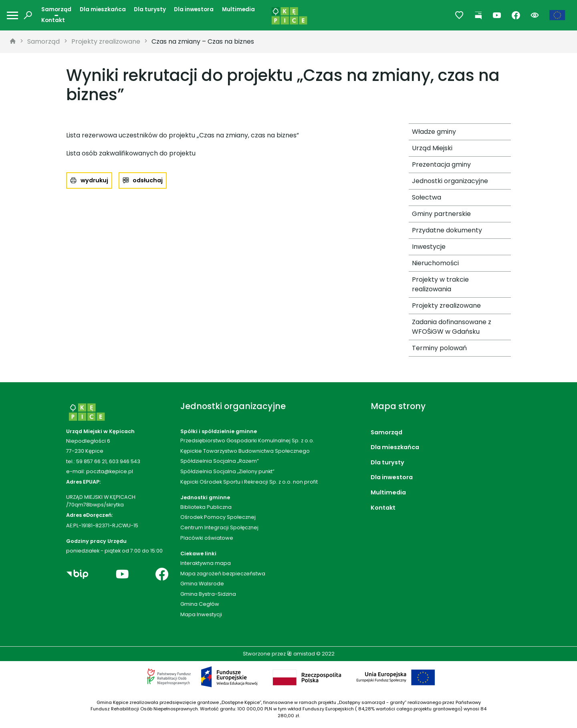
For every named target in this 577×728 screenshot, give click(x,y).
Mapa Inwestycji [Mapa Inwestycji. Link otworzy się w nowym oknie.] (201, 614)
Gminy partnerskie (441, 214)
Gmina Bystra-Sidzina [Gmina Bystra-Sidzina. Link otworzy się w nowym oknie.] (208, 594)
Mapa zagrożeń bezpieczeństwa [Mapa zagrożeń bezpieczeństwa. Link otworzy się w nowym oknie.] (223, 574)
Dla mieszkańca (103, 9)
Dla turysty (150, 9)
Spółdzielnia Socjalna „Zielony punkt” (227, 471)
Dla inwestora (194, 9)
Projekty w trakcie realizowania (440, 284)
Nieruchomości (435, 263)
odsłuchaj (148, 180)
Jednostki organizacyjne (450, 181)
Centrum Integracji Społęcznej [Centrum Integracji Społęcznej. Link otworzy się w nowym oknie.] (219, 527)
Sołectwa (427, 197)
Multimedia (238, 9)
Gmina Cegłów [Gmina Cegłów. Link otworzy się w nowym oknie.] (200, 604)
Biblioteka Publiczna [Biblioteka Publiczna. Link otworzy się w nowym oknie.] (206, 507)
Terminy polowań (439, 348)
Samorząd (56, 9)
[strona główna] (13, 42)
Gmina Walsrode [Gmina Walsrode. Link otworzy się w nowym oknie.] (202, 584)
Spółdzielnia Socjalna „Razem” (220, 461)
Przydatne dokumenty (447, 230)
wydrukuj (94, 180)
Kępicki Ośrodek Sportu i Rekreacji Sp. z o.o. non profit (249, 482)
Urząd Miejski (432, 148)
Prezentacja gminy (441, 164)
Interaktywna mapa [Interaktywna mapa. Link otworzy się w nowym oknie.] (206, 563)
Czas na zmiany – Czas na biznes (203, 41)
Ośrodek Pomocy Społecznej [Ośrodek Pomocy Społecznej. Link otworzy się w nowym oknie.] (218, 517)
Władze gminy (434, 132)
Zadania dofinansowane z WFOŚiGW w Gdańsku (452, 327)
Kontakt (53, 20)
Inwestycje (429, 247)
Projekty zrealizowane (106, 41)
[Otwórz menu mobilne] (12, 15)
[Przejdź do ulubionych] (459, 15)
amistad (301, 654)
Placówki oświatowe (207, 538)
